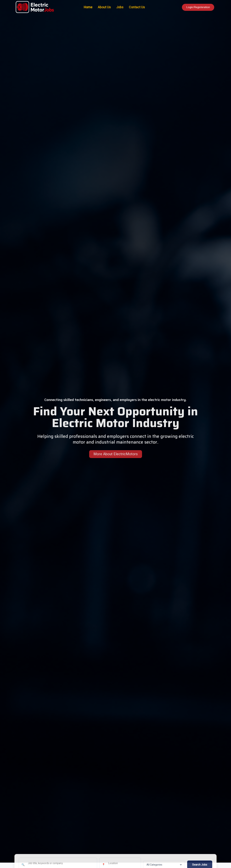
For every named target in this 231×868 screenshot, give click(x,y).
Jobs (120, 7)
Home (88, 7)
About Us (104, 7)
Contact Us (137, 7)
